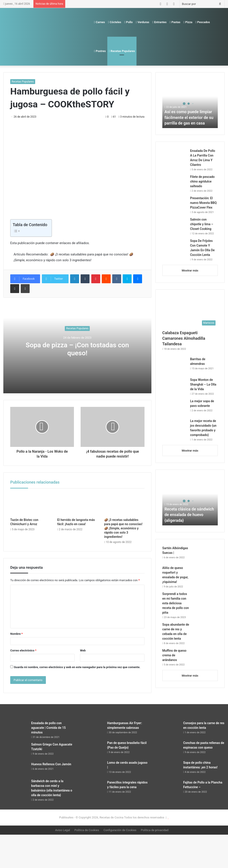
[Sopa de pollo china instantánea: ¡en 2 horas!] (168, 769)
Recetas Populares (122, 51)
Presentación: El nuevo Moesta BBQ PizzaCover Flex (203, 203)
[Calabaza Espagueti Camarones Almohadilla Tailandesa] (190, 312)
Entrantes (159, 22)
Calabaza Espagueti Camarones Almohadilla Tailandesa (184, 338)
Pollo (128, 22)
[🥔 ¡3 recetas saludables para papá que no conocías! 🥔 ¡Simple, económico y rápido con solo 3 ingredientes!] (124, 504)
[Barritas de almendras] (175, 366)
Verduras (142, 22)
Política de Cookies (87, 830)
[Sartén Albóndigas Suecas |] (206, 554)
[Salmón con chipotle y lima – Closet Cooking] (175, 226)
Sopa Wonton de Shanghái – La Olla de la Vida (203, 384)
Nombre (16, 634)
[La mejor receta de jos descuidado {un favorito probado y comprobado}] (175, 427)
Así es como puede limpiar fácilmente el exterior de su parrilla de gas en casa (189, 117)
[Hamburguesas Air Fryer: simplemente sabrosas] (92, 729)
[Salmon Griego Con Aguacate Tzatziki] (16, 750)
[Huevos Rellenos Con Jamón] (16, 769)
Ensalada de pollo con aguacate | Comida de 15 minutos (48, 728)
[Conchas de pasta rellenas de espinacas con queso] (168, 749)
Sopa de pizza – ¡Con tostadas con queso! (77, 349)
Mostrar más (190, 270)
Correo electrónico (23, 650)
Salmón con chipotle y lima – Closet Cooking (202, 224)
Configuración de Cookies (120, 830)
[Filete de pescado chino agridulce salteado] (175, 183)
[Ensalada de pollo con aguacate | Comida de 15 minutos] (16, 729)
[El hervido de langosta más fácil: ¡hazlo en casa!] (77, 504)
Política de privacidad (155, 830)
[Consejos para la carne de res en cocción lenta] (168, 729)
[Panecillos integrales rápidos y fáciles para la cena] (92, 789)
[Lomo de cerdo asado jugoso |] (92, 769)
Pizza (188, 22)
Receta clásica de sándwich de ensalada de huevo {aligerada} (189, 515)
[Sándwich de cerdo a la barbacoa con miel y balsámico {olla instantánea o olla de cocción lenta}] (16, 787)
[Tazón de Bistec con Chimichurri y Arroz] (30, 504)
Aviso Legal (63, 830)
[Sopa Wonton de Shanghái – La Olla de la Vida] (175, 386)
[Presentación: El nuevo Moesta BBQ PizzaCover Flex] (175, 203)
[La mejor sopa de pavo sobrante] (175, 407)
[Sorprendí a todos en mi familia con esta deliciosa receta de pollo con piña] (206, 600)
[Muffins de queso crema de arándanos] (206, 657)
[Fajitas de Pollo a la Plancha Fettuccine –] (168, 789)
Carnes (99, 22)
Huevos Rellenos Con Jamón (51, 764)
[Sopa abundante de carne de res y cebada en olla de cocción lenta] (206, 631)
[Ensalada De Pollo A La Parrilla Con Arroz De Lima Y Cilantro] (175, 157)
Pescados (203, 22)
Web (83, 650)
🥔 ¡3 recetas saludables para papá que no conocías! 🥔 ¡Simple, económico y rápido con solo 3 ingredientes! (123, 528)
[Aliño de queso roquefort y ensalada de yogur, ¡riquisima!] (206, 574)
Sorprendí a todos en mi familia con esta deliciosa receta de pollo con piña (176, 603)
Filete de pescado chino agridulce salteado (202, 181)
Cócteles (115, 22)
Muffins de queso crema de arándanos (174, 655)
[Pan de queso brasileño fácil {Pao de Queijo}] (92, 749)
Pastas (175, 22)
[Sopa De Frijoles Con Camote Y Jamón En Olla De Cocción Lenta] (175, 247)
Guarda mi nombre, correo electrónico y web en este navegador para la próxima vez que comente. (77, 667)
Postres (100, 51)
